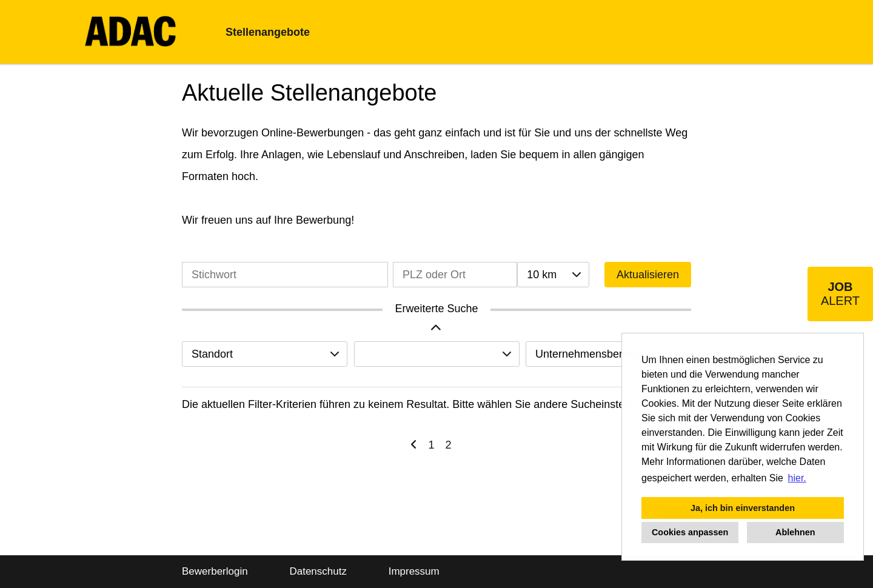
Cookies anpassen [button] (690, 532)
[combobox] (553, 275)
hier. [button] (797, 478)
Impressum (414, 571)
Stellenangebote (268, 32)
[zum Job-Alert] (840, 294)
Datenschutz (318, 571)
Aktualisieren (648, 275)
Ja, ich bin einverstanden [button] (743, 508)
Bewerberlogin (215, 571)
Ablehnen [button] (795, 532)
